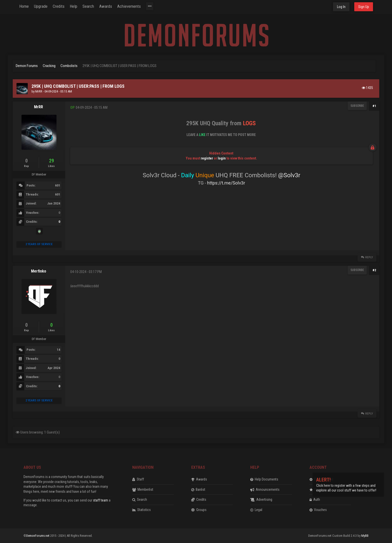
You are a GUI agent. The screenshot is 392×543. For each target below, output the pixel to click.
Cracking (49, 66)
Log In (341, 7)
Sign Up (364, 7)
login (222, 158)
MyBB (365, 536)
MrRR (39, 91)
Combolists (69, 66)
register (207, 158)
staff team (100, 500)
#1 (374, 106)
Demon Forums (27, 66)
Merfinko (39, 271)
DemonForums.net (38, 536)
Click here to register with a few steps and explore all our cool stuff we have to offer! (346, 485)
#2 (374, 270)
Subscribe (357, 106)
